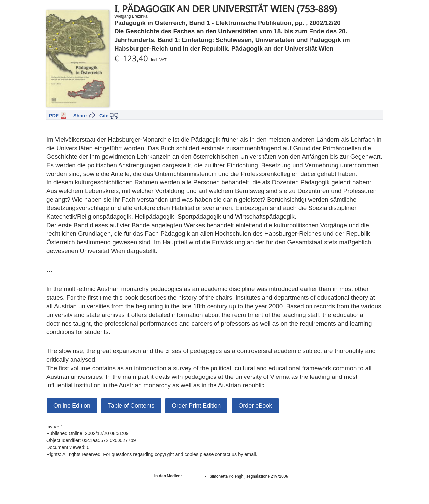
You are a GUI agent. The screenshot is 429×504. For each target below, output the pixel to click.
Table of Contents (131, 406)
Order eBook (255, 406)
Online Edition (72, 406)
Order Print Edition (196, 406)
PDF (54, 116)
